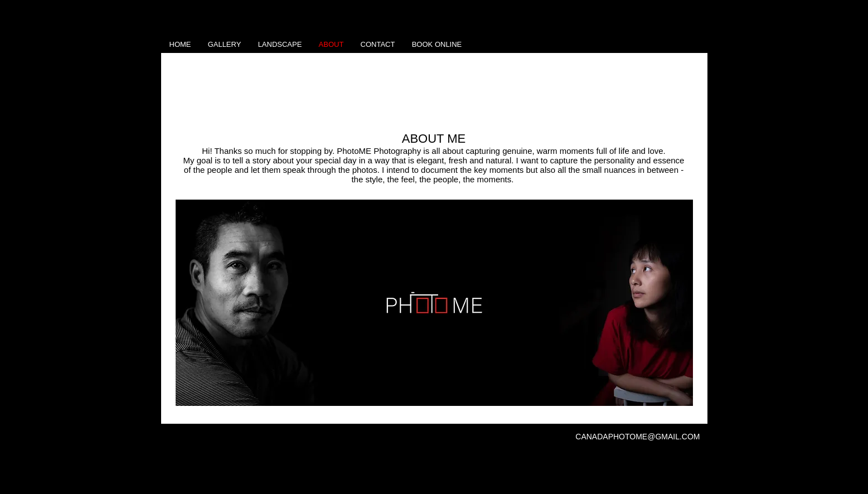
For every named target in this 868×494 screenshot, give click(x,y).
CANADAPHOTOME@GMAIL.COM (637, 437)
